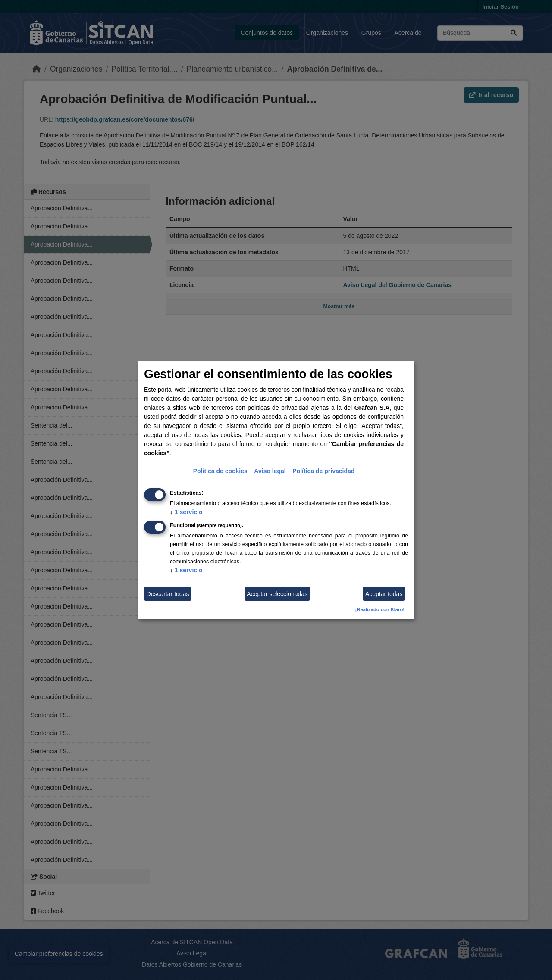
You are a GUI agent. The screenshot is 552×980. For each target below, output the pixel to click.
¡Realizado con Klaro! (380, 609)
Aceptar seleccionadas (277, 594)
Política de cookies (220, 471)
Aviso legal (270, 471)
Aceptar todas (384, 594)
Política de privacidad (323, 471)
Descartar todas (168, 594)
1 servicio (186, 512)
